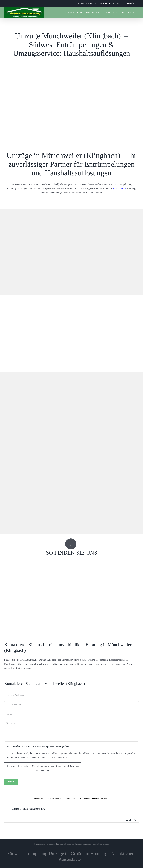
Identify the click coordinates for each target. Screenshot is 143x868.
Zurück (128, 820)
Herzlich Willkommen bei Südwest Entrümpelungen (54, 799)
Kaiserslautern (119, 188)
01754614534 (105, 3)
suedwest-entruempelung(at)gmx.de (125, 3)
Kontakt (79, 844)
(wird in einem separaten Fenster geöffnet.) (37, 746)
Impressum (87, 844)
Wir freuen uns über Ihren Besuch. (94, 799)
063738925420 (87, 3)
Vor (135, 820)
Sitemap (106, 844)
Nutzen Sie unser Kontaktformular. (29, 809)
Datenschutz (97, 844)
